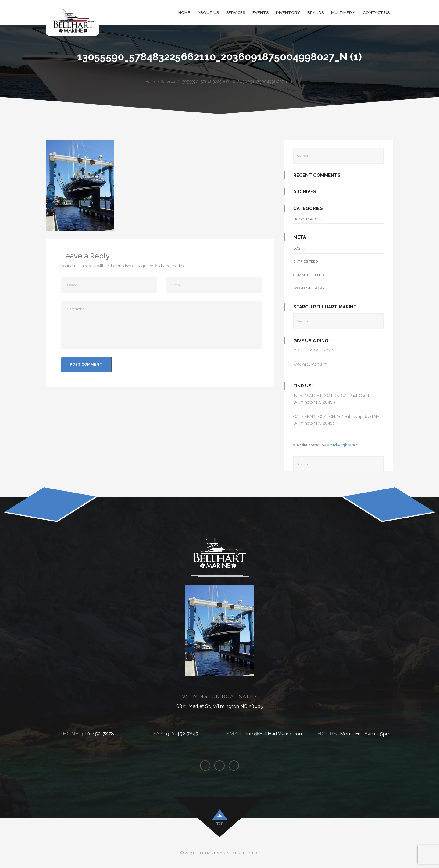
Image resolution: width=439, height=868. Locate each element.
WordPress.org (309, 288)
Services (236, 13)
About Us (208, 13)
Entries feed (305, 261)
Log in (299, 248)
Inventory (288, 13)
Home (184, 13)
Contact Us (376, 13)
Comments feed (309, 275)
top (220, 824)
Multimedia (343, 13)
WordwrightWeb (342, 445)
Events (261, 13)
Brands (316, 13)
